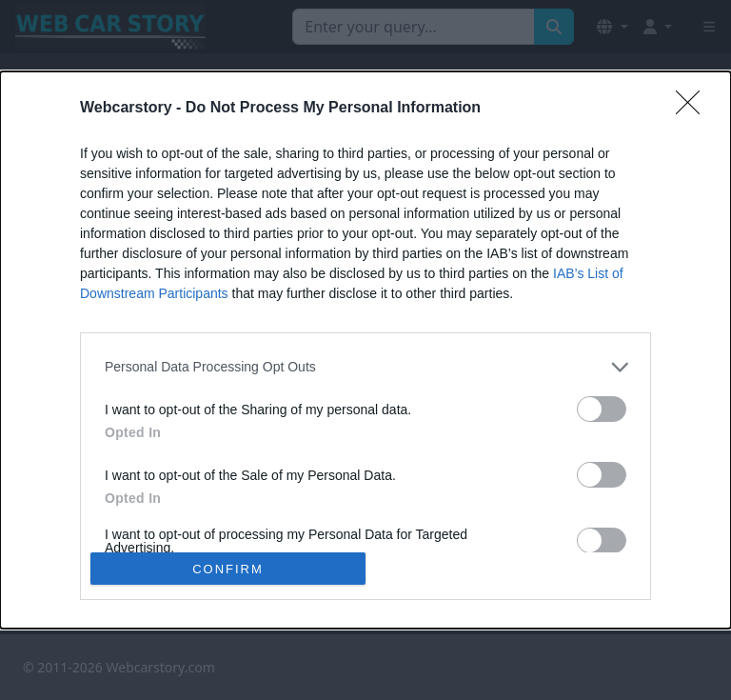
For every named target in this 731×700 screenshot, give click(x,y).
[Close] (694, 109)
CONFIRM (228, 569)
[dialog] (365, 350)
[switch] (602, 409)
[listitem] (365, 367)
